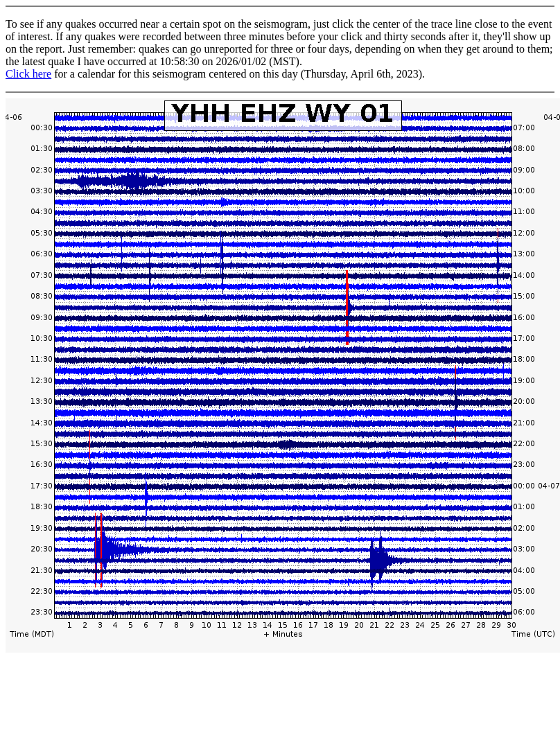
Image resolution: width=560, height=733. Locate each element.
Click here (28, 74)
